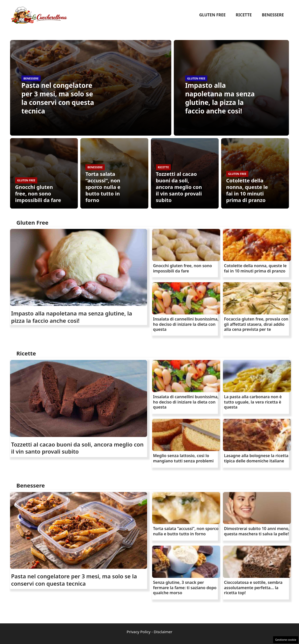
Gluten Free (212, 15)
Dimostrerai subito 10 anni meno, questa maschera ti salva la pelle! (257, 531)
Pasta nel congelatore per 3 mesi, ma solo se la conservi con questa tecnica (58, 98)
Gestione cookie (286, 640)
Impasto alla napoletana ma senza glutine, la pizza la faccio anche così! (220, 98)
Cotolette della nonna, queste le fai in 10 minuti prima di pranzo (247, 190)
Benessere (273, 15)
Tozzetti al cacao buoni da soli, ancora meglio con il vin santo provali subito (179, 187)
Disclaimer (163, 632)
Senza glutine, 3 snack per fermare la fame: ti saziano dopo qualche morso (185, 588)
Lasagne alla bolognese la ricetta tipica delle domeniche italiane (256, 458)
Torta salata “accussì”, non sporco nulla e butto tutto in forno (103, 187)
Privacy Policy (139, 632)
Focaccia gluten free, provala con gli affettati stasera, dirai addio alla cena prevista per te (256, 324)
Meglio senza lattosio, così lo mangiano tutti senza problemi (183, 458)
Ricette (244, 15)
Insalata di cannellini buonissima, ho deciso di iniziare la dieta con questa (186, 324)
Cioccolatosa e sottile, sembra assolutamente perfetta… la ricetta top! (253, 588)
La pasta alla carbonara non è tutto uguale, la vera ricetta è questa (253, 402)
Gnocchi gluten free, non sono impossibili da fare (38, 194)
